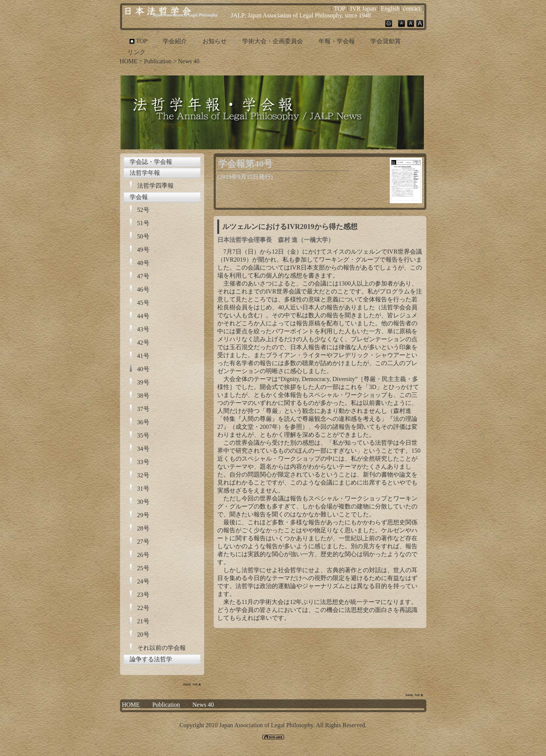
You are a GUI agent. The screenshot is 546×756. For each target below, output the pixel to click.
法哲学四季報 (155, 186)
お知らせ (215, 41)
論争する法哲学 (151, 659)
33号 (143, 462)
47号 (143, 276)
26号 (143, 555)
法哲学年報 (145, 173)
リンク (136, 52)
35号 (143, 435)
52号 (143, 210)
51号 (143, 223)
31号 (143, 489)
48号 (143, 263)
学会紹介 (175, 41)
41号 (143, 356)
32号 (143, 475)
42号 (143, 343)
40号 (143, 369)
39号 (143, 382)
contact (412, 9)
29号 (143, 515)
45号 (143, 303)
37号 (143, 409)
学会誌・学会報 (151, 162)
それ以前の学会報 (162, 648)
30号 (143, 502)
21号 (143, 621)
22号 (143, 608)
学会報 (139, 197)
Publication (158, 61)
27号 (143, 542)
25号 (143, 568)
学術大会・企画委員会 (273, 41)
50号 (143, 236)
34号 (143, 449)
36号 (143, 422)
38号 (143, 396)
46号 (143, 289)
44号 (143, 316)
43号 (143, 329)
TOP (340, 9)
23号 (143, 595)
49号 (143, 250)
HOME (129, 61)
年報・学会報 (337, 41)
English (390, 9)
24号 (143, 581)
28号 (143, 528)
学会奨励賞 (386, 41)
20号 (143, 634)
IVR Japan (363, 9)
